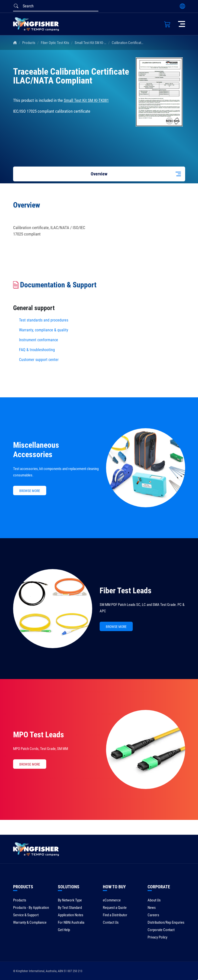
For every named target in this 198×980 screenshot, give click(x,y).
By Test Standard (70, 908)
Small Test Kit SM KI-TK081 (94, 43)
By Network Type (70, 900)
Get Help (64, 930)
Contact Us (111, 922)
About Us (154, 900)
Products (29, 43)
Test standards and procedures (44, 320)
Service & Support (26, 915)
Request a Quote (115, 908)
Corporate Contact (161, 930)
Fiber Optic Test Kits (55, 43)
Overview (99, 174)
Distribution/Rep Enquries (166, 922)
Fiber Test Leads (126, 591)
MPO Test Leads (39, 735)
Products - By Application (31, 908)
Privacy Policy (157, 937)
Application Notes (71, 915)
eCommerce (112, 900)
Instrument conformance (39, 340)
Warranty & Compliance (30, 922)
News (152, 908)
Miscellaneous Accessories (36, 450)
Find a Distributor (115, 915)
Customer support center (39, 360)
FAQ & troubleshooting (37, 350)
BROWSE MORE (30, 491)
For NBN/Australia (71, 922)
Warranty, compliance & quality (44, 330)
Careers (153, 915)
